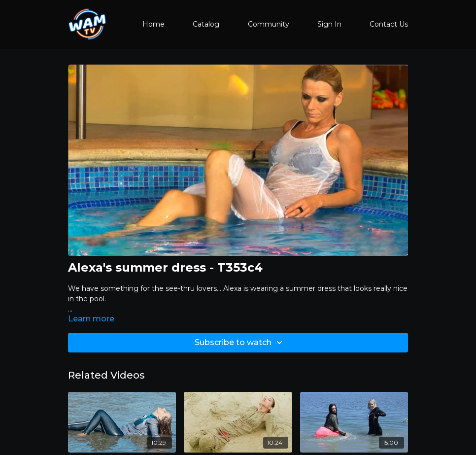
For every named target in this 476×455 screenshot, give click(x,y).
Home (153, 24)
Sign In (329, 24)
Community (269, 24)
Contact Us (389, 24)
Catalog (206, 24)
